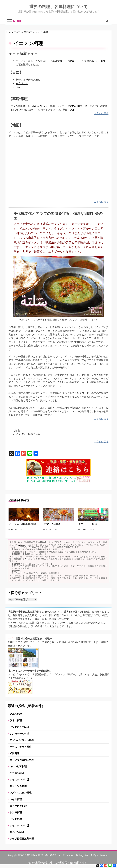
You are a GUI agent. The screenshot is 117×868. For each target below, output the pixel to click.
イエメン (21, 434)
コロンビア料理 (18, 766)
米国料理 (14, 753)
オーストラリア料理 (21, 747)
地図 (72, 61)
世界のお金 (34, 434)
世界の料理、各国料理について (59, 6)
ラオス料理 (16, 720)
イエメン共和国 (17, 106)
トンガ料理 (16, 812)
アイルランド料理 (19, 825)
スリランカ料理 (18, 786)
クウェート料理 (88, 524)
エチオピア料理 (18, 806)
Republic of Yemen (38, 106)
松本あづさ (82, 855)
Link (103, 61)
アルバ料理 (16, 714)
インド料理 (16, 819)
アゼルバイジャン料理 (22, 740)
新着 (18, 80)
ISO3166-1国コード (77, 106)
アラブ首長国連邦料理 (22, 524)
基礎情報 (57, 61)
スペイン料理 (17, 832)
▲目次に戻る (101, 113)
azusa (14, 529)
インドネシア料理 (19, 727)
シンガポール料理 (19, 734)
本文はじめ (88, 61)
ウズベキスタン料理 (21, 793)
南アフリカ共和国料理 (22, 760)
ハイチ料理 (16, 799)
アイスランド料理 (19, 779)
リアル (71, 110)
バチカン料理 (17, 773)
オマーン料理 (52, 524)
